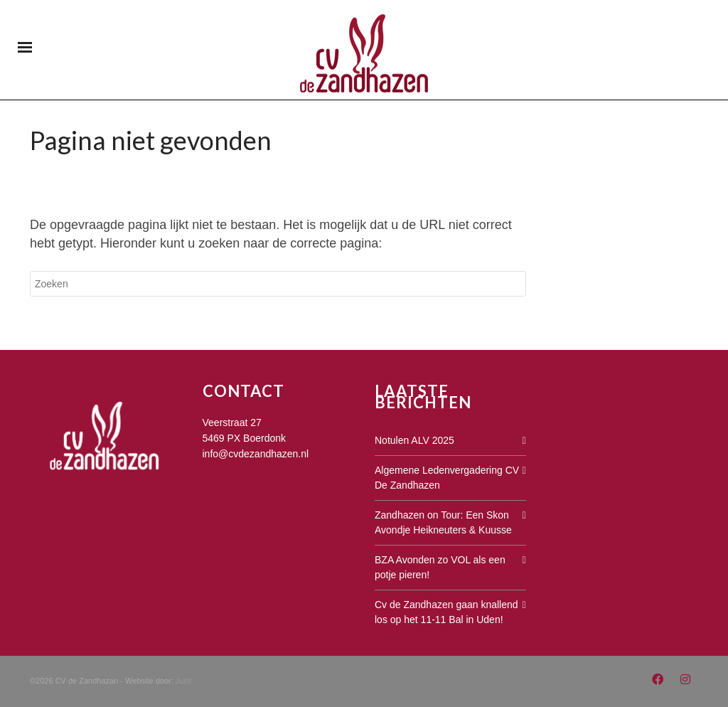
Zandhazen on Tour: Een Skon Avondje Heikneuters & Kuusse (443, 522)
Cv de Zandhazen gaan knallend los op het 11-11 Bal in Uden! (446, 612)
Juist (184, 681)
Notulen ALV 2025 (414, 440)
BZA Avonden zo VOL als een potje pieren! (440, 567)
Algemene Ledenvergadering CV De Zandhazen (447, 478)
